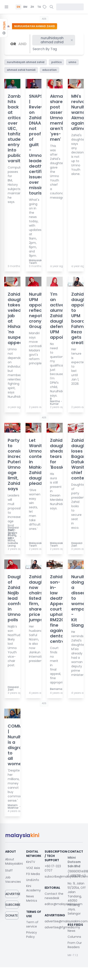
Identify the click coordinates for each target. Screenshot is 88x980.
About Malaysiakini (14, 861)
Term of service (32, 924)
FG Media (33, 874)
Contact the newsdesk (54, 896)
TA (39, 7)
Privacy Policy (32, 935)
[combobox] (45, 49)
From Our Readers (75, 945)
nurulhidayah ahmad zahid (57, 40)
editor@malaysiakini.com (64, 904)
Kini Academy (33, 888)
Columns (74, 937)
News (71, 931)
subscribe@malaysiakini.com (66, 876)
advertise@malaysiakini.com (66, 921)
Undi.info (33, 880)
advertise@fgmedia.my (62, 927)
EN (18, 7)
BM (25, 7)
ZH (32, 7)
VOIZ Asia (33, 868)
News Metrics (32, 898)
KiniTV (31, 862)
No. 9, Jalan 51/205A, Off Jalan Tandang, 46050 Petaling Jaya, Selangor (77, 898)
